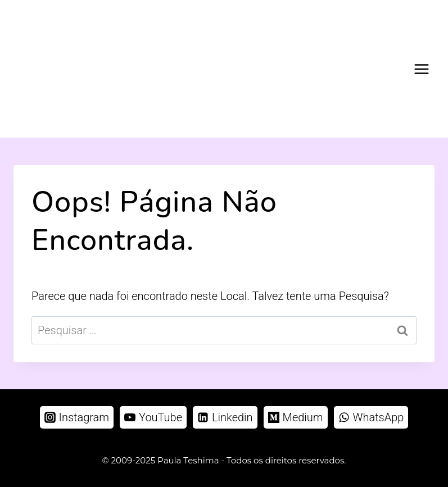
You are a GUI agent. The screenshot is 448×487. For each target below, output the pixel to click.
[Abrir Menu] (421, 69)
